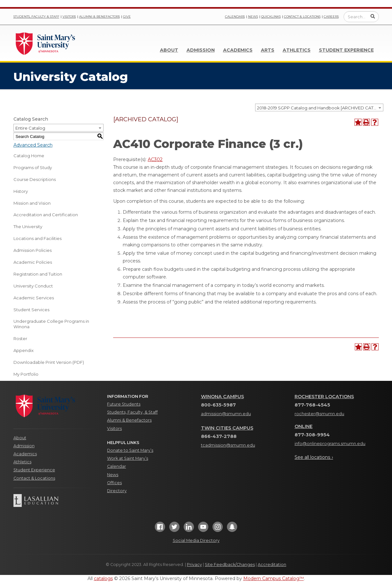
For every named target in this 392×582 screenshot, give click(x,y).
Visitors (69, 17)
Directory (117, 491)
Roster (20, 338)
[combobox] (319, 107)
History (21, 191)
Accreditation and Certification (46, 215)
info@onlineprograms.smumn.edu (330, 444)
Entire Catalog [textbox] (30, 128)
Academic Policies (33, 262)
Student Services (31, 310)
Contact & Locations (302, 17)
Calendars (235, 17)
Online (304, 426)
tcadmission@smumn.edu (228, 445)
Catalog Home (29, 156)
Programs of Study (33, 167)
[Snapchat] (232, 529)
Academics (238, 50)
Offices (114, 483)
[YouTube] (203, 529)
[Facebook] (160, 529)
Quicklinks (271, 17)
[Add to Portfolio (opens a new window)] (358, 122)
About (169, 50)
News (253, 17)
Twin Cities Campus (227, 428)
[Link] (46, 43)
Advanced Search (33, 145)
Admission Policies (33, 250)
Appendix (24, 350)
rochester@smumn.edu (319, 414)
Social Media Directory (196, 540)
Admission (201, 50)
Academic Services (34, 298)
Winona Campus (222, 397)
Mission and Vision (32, 203)
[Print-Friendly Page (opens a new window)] (366, 122)
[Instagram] (218, 529)
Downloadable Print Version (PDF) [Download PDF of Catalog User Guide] (49, 362)
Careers (331, 17)
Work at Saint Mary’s (128, 458)
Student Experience (346, 50)
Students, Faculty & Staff (36, 17)
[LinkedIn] (189, 529)
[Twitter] (174, 529)
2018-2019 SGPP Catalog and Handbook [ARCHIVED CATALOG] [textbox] (320, 108)
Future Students (124, 404)
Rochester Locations (324, 397)
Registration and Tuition (38, 274)
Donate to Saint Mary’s (130, 450)
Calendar (117, 466)
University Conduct (33, 286)
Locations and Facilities (38, 238)
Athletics (297, 50)
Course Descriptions (35, 179)
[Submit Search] (373, 16)
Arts (268, 50)
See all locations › (314, 457)
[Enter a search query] (361, 17)
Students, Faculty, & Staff (132, 412)
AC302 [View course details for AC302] (155, 159)
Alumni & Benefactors (100, 17)
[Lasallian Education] (56, 501)
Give (127, 17)
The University (28, 227)
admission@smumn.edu (226, 414)
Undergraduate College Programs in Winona (51, 324)
